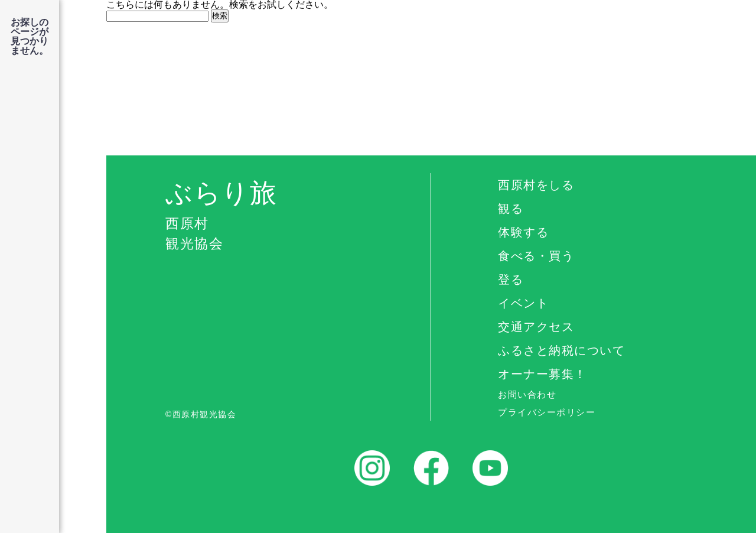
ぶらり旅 (298, 216)
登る (511, 279)
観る (511, 209)
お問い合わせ (527, 394)
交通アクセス (536, 327)
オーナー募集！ (542, 374)
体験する (523, 232)
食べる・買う (536, 256)
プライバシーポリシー (547, 412)
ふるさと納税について (561, 350)
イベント (523, 303)
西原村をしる (536, 185)
